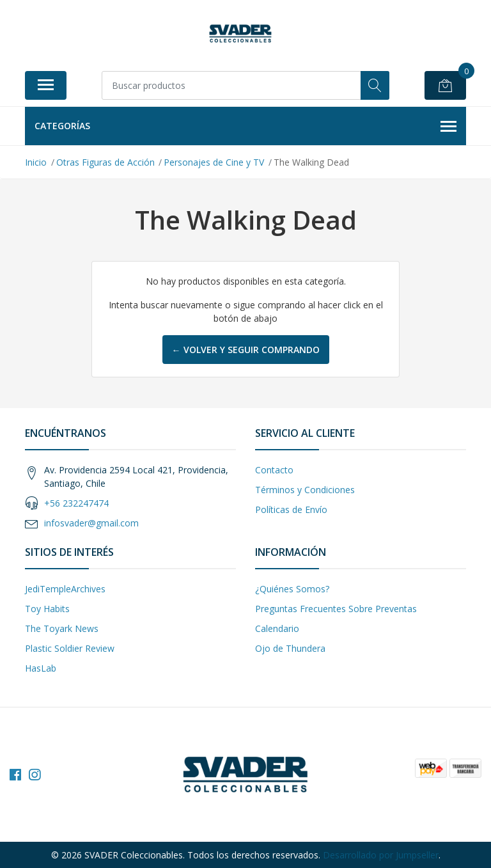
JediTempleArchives (65, 589)
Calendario (277, 628)
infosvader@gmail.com (91, 523)
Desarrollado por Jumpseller (381, 855)
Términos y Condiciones (305, 490)
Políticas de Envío (291, 509)
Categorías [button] (245, 127)
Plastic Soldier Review (70, 648)
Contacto (274, 470)
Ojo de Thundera (290, 648)
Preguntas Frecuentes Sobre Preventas (336, 609)
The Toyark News (62, 628)
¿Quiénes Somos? (292, 589)
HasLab (41, 668)
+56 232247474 (76, 503)
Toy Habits (47, 609)
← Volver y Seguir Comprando (246, 350)
